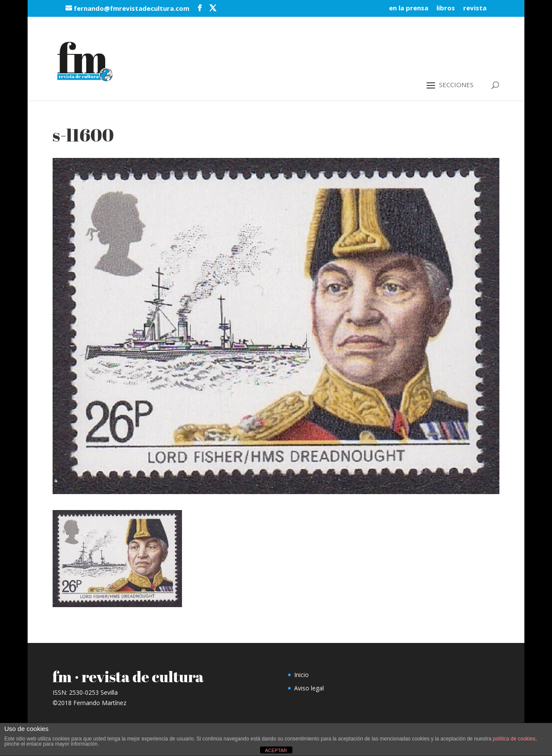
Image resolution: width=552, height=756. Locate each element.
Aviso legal (309, 688)
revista (475, 8)
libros (446, 8)
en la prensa (409, 8)
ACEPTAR (276, 750)
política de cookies (514, 739)
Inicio (301, 675)
